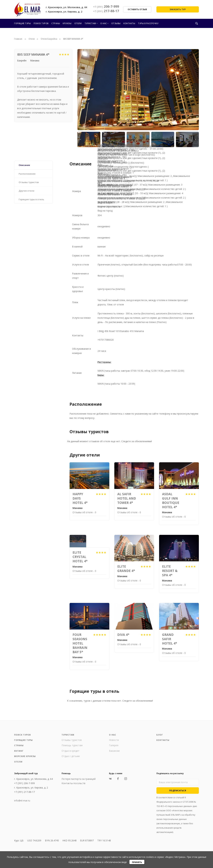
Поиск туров (41, 23)
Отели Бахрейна (49, 39)
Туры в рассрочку (148, 23)
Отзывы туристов (72, 740)
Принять (137, 862)
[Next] (196, 90)
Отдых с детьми (71, 756)
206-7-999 (106, 6)
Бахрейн (22, 60)
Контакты (129, 23)
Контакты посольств (73, 783)
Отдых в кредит (70, 751)
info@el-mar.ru (22, 801)
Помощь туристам (72, 745)
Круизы (67, 23)
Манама (35, 60)
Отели (78, 23)
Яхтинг (19, 751)
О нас (104, 23)
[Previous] (81, 90)
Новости (114, 740)
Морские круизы (25, 756)
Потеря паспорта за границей (79, 779)
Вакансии (114, 751)
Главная (18, 39)
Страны (56, 23)
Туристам (90, 23)
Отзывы (116, 23)
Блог (160, 735)
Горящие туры (22, 23)
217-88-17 (106, 11)
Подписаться (178, 791)
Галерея (114, 745)
